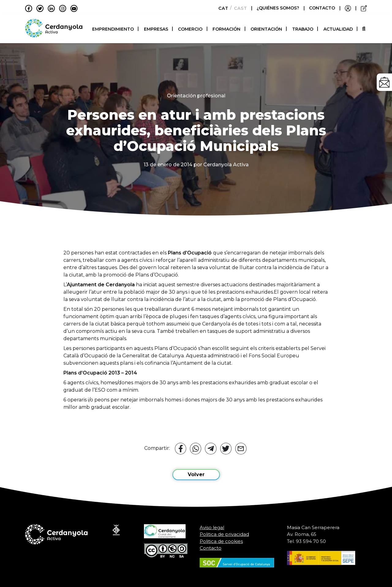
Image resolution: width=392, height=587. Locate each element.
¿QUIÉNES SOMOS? (279, 8)
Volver (196, 474)
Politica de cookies (221, 541)
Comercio (190, 29)
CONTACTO (322, 8)
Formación (226, 29)
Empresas (156, 29)
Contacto (211, 548)
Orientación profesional (196, 96)
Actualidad (338, 29)
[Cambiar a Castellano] (239, 8)
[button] (365, 29)
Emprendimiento (113, 29)
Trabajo (303, 29)
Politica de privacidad (224, 534)
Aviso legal (212, 527)
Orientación (266, 29)
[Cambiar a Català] (222, 8)
